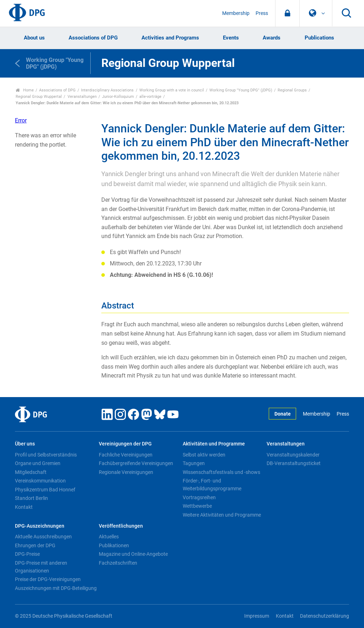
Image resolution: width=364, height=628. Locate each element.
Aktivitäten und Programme (214, 444)
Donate (283, 414)
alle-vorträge (150, 97)
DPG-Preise (27, 554)
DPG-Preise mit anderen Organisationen (41, 567)
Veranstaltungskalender (293, 455)
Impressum (257, 616)
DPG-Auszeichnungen (40, 526)
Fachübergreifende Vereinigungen (136, 463)
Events (231, 38)
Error (21, 120)
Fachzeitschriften (118, 563)
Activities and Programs (170, 38)
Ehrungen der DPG (35, 545)
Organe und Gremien (38, 463)
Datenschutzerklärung (325, 616)
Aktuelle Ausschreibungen (43, 537)
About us (34, 38)
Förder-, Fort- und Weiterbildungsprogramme (212, 485)
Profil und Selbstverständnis (46, 455)
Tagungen (194, 463)
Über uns (25, 444)
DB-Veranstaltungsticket (294, 463)
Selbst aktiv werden (204, 455)
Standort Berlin (31, 498)
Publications (319, 38)
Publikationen (114, 545)
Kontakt (24, 507)
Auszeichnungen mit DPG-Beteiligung (56, 588)
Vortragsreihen (199, 497)
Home (25, 90)
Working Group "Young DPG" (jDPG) (241, 90)
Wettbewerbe (197, 506)
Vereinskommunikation (40, 481)
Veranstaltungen (82, 97)
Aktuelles (109, 537)
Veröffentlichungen (121, 526)
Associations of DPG (93, 38)
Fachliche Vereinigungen (126, 455)
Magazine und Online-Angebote (133, 554)
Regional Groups (292, 90)
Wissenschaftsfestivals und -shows (221, 472)
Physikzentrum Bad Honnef (45, 490)
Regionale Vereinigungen (126, 472)
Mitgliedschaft (31, 472)
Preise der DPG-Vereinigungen (48, 579)
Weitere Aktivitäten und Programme (222, 515)
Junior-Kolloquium (118, 97)
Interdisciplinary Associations (107, 90)
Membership (236, 13)
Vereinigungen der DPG (125, 444)
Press (262, 13)
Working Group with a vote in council (172, 90)
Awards (272, 38)
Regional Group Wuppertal (39, 97)
